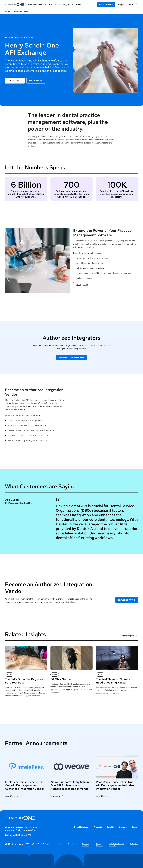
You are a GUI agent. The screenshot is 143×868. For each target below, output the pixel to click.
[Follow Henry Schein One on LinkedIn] (12, 844)
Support (122, 5)
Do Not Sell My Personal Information (116, 845)
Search (135, 827)
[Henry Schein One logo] (15, 5)
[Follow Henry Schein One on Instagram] (16, 844)
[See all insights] (129, 636)
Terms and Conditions (86, 845)
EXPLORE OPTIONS (127, 600)
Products (98, 827)
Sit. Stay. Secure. (61, 679)
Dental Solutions (81, 827)
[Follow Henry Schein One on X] (9, 844)
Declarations (134, 844)
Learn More (82, 285)
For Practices (15, 81)
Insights (111, 827)
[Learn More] (11, 796)
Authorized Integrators (72, 357)
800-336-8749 (23, 835)
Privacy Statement (100, 845)
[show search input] (134, 5)
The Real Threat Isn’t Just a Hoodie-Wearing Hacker (113, 681)
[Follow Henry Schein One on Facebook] (6, 844)
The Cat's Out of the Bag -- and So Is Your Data (25, 681)
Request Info (106, 4)
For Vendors (36, 81)
